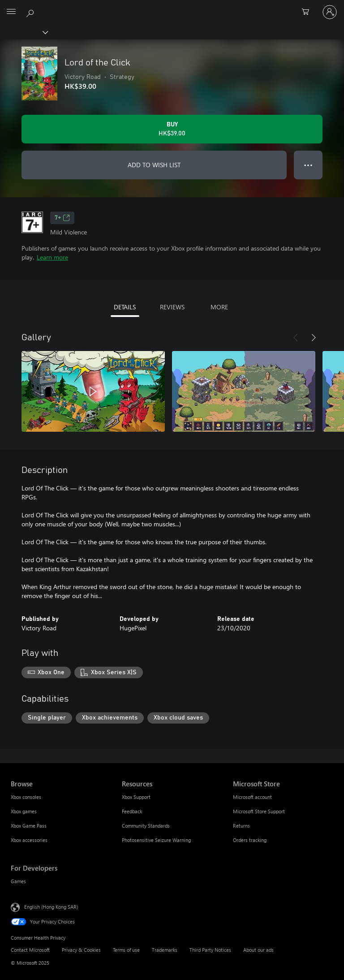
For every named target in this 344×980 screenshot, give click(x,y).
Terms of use (126, 950)
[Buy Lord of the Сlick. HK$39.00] (172, 129)
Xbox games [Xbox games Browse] (24, 811)
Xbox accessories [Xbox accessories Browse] (29, 840)
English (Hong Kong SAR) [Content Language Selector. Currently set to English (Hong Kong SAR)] (51, 907)
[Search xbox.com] (31, 12)
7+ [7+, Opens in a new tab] (62, 218)
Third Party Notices (210, 950)
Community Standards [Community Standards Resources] (146, 826)
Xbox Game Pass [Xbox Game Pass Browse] (29, 826)
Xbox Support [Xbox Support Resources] (136, 797)
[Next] (314, 338)
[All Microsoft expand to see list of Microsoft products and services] (11, 12)
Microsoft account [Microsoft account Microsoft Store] (252, 797)
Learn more (52, 257)
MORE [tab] (219, 307)
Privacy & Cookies (81, 950)
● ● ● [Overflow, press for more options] (308, 165)
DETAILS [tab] (125, 307)
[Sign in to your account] (330, 12)
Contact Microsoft (30, 950)
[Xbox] (24, 32)
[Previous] (296, 338)
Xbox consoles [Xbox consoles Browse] (26, 797)
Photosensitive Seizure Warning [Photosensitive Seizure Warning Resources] (156, 840)
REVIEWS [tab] (172, 307)
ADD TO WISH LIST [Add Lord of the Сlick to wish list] (154, 165)
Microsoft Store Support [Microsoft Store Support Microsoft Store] (259, 811)
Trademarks (165, 950)
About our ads (258, 950)
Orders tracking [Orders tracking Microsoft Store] (250, 840)
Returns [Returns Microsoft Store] (241, 826)
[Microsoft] (172, 7)
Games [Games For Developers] (18, 881)
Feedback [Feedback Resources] (132, 811)
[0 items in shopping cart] (308, 12)
